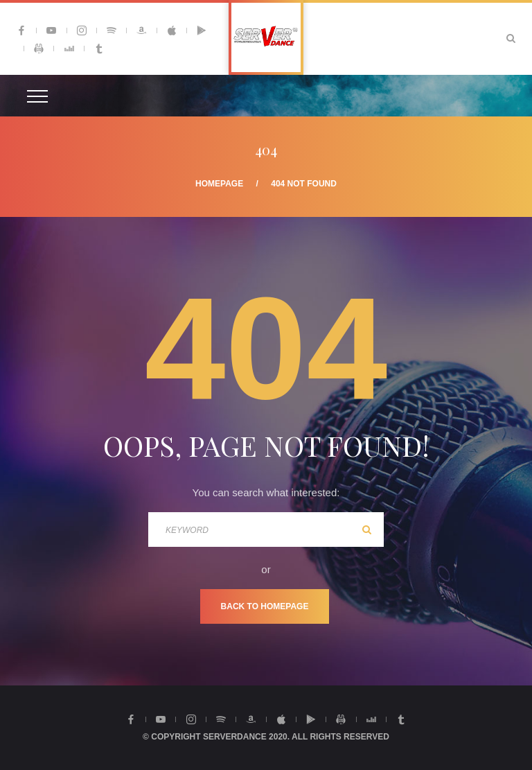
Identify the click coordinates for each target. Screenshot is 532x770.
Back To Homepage (265, 606)
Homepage (219, 184)
